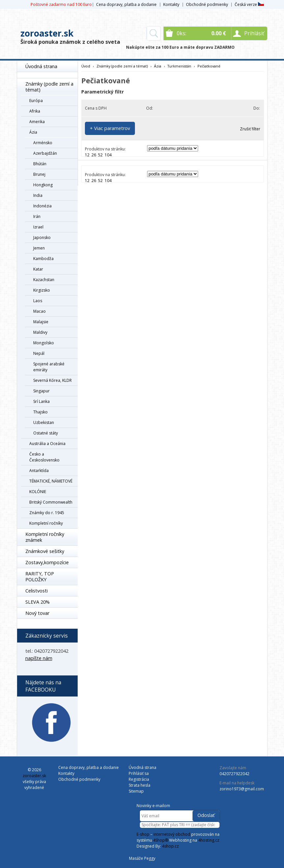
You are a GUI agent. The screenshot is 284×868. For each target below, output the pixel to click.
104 (108, 155)
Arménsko (43, 143)
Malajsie (41, 322)
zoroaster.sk (47, 33)
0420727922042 (234, 774)
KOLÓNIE (38, 492)
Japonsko (42, 237)
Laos (38, 301)
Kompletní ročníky (46, 523)
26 (94, 155)
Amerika (37, 122)
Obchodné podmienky (207, 4)
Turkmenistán (179, 66)
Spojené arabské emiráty (49, 367)
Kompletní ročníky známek (45, 537)
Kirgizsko (42, 290)
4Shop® (161, 840)
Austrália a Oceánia (47, 444)
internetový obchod (172, 834)
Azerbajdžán (45, 153)
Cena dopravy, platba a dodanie (126, 4)
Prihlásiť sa (139, 773)
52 (100, 155)
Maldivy (40, 332)
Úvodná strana (41, 66)
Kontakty (171, 4)
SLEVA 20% (38, 602)
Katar (38, 269)
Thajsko (40, 412)
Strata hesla (140, 785)
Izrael (38, 227)
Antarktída (39, 471)
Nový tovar (37, 613)
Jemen (39, 248)
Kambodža (43, 259)
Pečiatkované (209, 66)
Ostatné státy (46, 433)
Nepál (39, 353)
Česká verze (249, 4)
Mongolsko (44, 343)
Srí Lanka (41, 401)
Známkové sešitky (45, 551)
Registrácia (139, 779)
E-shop (143, 834)
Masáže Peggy (142, 858)
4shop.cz (170, 846)
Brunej (39, 174)
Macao (39, 311)
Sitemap (136, 791)
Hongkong (43, 185)
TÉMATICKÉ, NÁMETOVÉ (51, 481)
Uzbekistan (44, 422)
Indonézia (42, 206)
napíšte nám (39, 658)
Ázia (33, 132)
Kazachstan (44, 280)
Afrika (35, 111)
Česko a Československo (44, 457)
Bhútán (40, 164)
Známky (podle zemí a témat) (49, 87)
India (38, 195)
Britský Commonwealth (51, 502)
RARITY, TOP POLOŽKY (40, 577)
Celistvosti (37, 591)
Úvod (86, 66)
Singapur (41, 391)
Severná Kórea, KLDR (52, 380)
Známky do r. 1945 (47, 513)
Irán (37, 216)
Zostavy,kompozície (47, 562)
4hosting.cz (209, 840)
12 (87, 155)
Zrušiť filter (250, 129)
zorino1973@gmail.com (242, 789)
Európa (36, 101)
